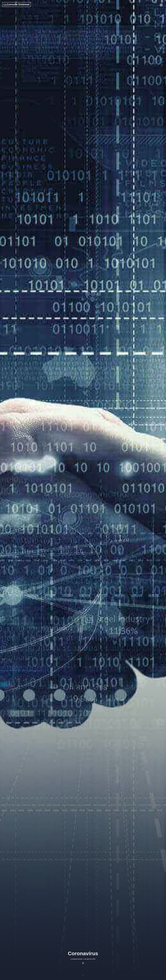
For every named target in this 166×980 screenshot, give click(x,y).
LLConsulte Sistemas (17, 4)
